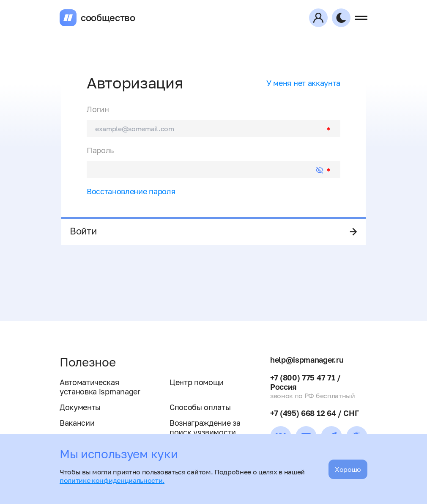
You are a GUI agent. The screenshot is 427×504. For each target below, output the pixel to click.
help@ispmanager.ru (307, 360)
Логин (98, 109)
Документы (80, 407)
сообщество (108, 18)
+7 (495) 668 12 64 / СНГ (314, 413)
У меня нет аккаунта (303, 83)
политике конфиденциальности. (112, 480)
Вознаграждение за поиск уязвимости (205, 427)
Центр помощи (197, 382)
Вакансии (77, 423)
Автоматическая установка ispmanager (100, 387)
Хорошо (348, 469)
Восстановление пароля (131, 191)
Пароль (100, 150)
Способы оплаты (200, 407)
